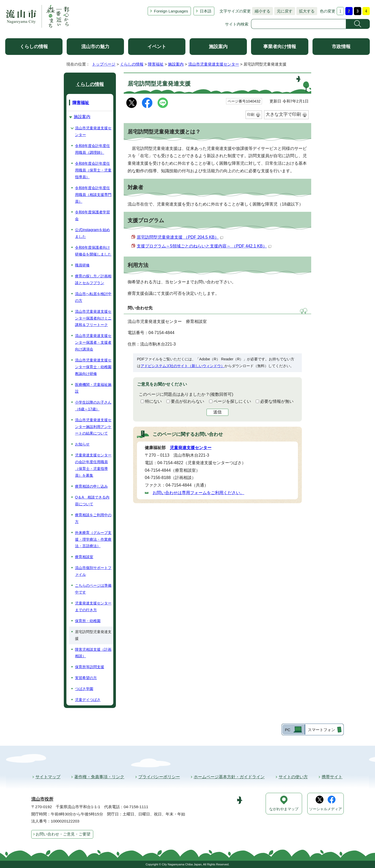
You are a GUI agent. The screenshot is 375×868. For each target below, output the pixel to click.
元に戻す (283, 11)
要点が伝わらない (187, 401)
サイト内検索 (237, 24)
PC (288, 730)
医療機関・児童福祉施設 (93, 388)
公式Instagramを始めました (92, 233)
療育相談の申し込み (91, 486)
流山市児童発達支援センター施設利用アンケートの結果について (93, 427)
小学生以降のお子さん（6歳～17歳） (93, 406)
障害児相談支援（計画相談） (93, 653)
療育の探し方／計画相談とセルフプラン (93, 279)
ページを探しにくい (232, 401)
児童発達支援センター (191, 448)
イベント (157, 47)
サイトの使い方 (293, 777)
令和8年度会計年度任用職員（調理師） (92, 149)
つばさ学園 (84, 689)
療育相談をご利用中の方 (93, 518)
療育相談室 (84, 557)
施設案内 (218, 47)
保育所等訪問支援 (90, 667)
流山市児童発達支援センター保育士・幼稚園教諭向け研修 (93, 367)
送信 (217, 412)
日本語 (206, 11)
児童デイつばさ (88, 700)
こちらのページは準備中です (93, 589)
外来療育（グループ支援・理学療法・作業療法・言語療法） (93, 539)
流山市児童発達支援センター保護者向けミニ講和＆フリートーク (93, 318)
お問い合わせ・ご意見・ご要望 (63, 834)
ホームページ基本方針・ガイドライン (229, 777)
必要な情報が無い (277, 401)
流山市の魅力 (95, 47)
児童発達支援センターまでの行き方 (93, 607)
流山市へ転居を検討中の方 (93, 297)
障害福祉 (156, 64)
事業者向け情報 (280, 47)
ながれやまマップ (284, 809)
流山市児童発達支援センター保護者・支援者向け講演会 (93, 342)
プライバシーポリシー (159, 777)
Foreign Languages (171, 11)
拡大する (305, 11)
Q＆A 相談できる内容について (92, 501)
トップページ (104, 64)
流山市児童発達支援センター (214, 64)
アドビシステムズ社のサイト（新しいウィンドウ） (183, 366)
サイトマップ (48, 777)
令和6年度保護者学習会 (92, 215)
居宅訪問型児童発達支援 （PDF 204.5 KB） (180, 237)
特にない (153, 401)
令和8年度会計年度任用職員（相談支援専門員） (93, 195)
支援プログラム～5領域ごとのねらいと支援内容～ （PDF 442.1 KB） (204, 246)
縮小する (261, 11)
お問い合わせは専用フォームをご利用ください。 (198, 493)
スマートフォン (321, 730)
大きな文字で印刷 (283, 114)
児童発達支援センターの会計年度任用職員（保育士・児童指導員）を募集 (93, 465)
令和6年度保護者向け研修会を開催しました (93, 251)
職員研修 (82, 265)
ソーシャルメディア (326, 809)
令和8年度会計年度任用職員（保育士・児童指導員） (93, 170)
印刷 (251, 114)
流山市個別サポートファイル (93, 571)
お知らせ (82, 444)
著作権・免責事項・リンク (99, 777)
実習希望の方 (86, 678)
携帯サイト (332, 777)
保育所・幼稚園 (88, 621)
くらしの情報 (34, 47)
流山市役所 (42, 799)
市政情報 (341, 47)
